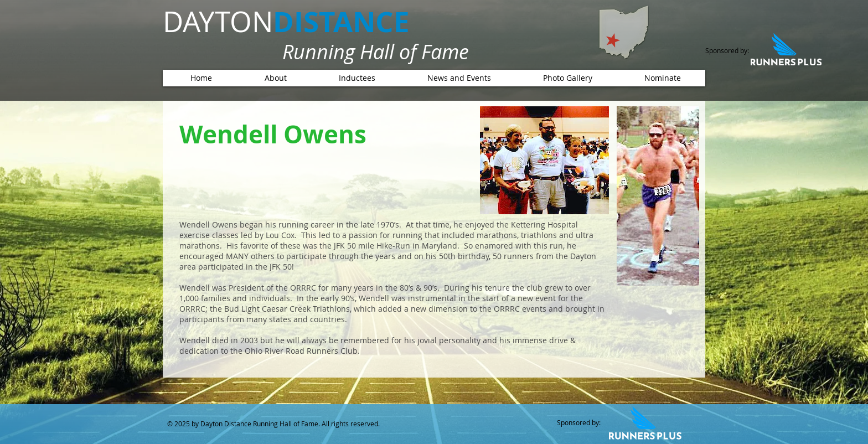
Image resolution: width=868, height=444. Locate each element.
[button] (357, 78)
